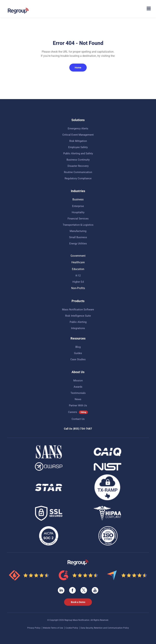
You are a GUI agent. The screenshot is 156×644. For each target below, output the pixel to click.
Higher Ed (78, 282)
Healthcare (78, 262)
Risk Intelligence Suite (78, 316)
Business (78, 199)
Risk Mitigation (78, 141)
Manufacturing (78, 231)
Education (78, 269)
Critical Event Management (78, 135)
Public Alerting (78, 322)
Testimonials (78, 393)
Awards (78, 387)
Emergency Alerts (78, 129)
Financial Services (78, 219)
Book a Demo (78, 602)
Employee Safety (78, 147)
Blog (78, 347)
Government (78, 256)
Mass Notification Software (78, 310)
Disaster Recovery (78, 166)
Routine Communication (78, 172)
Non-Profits (78, 288)
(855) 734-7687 (83, 429)
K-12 (78, 276)
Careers (73, 412)
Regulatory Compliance (78, 178)
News (78, 399)
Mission (78, 381)
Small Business (78, 237)
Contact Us (78, 419)
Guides (78, 353)
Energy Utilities (78, 244)
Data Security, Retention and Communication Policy (105, 628)
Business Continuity (78, 160)
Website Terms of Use (53, 628)
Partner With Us (78, 405)
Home (78, 68)
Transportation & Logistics (78, 225)
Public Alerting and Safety (78, 153)
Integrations (78, 328)
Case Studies (78, 359)
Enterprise (78, 206)
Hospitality (78, 212)
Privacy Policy (34, 628)
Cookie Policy (72, 628)
